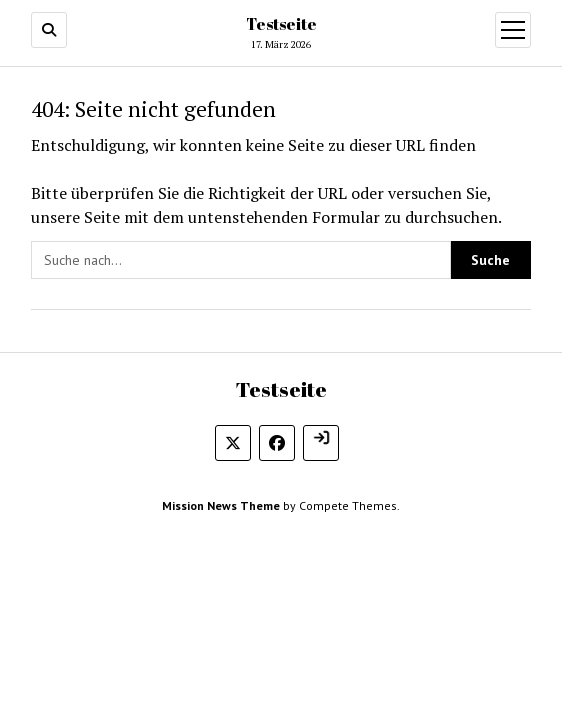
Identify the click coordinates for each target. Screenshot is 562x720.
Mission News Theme (221, 505)
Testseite (281, 24)
